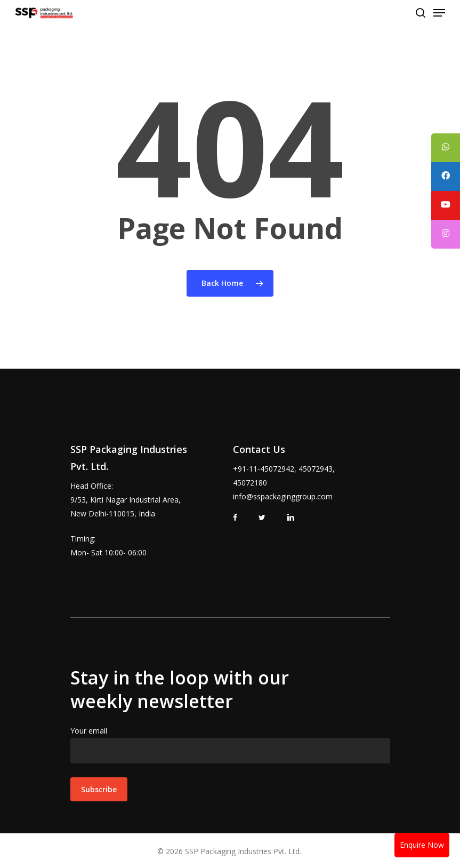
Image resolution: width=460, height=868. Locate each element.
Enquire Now (422, 845)
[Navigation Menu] (439, 13)
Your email (230, 744)
